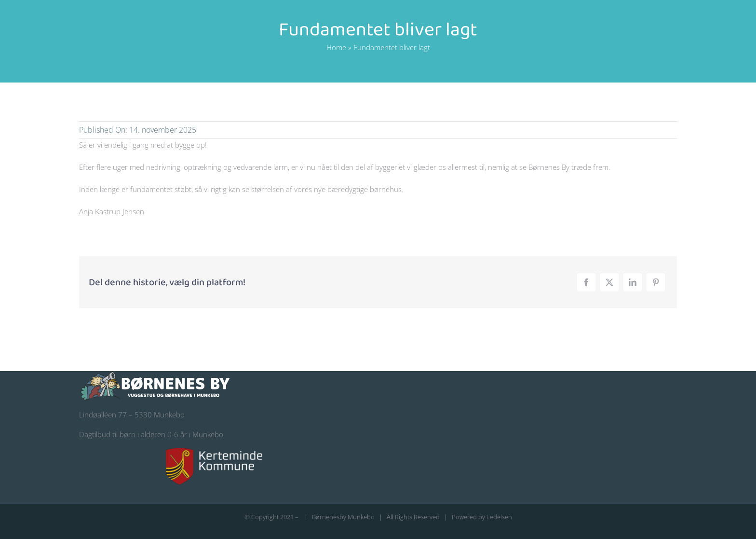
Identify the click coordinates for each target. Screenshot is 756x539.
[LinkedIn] (633, 282)
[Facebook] (586, 282)
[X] (609, 282)
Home (336, 47)
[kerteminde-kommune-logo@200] (214, 451)
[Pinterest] (656, 282)
